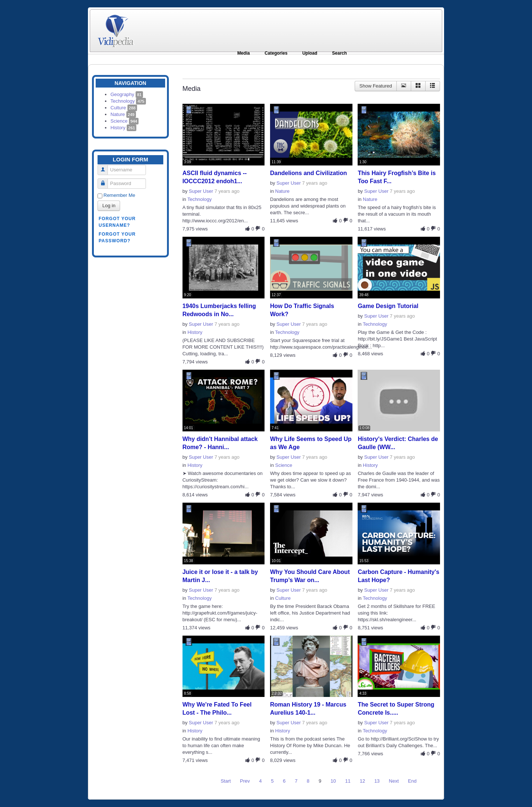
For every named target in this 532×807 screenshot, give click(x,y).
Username (105, 167)
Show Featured (376, 86)
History (123, 128)
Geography (127, 94)
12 (362, 781)
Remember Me (119, 195)
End (412, 781)
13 (377, 781)
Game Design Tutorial (388, 306)
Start (226, 781)
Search (340, 53)
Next (394, 781)
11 (348, 781)
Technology (128, 101)
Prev (245, 781)
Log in (109, 206)
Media (243, 53)
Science (125, 121)
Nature (123, 114)
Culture (124, 108)
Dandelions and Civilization (308, 173)
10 (333, 781)
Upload (310, 53)
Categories (276, 53)
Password (105, 180)
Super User (201, 191)
